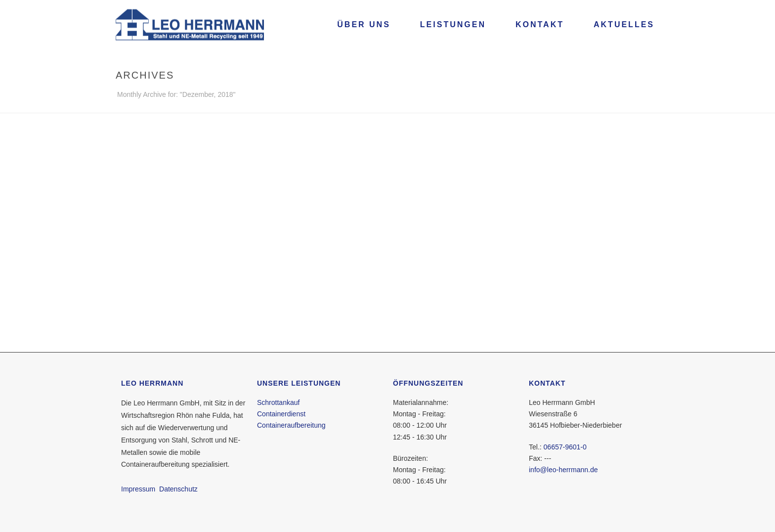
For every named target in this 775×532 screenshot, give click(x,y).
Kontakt (540, 24)
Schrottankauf (278, 402)
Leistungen (453, 24)
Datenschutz (178, 489)
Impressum (138, 489)
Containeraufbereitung (291, 425)
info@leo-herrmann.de (563, 470)
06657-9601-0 (565, 447)
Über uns (364, 24)
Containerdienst (281, 414)
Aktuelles (624, 24)
